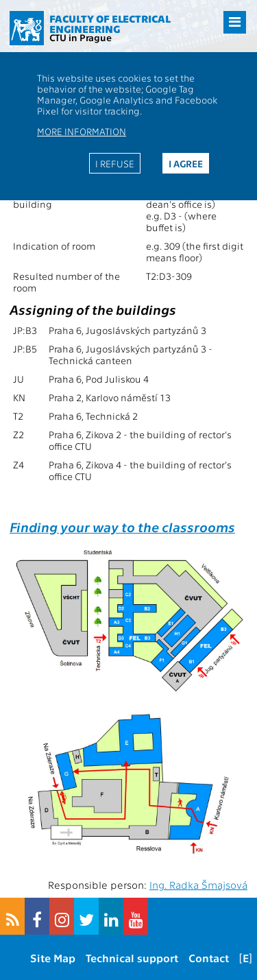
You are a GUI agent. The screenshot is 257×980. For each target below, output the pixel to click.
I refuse (115, 163)
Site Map (53, 958)
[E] (246, 958)
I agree (186, 163)
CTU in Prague (81, 37)
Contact (209, 958)
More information (82, 131)
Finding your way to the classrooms (122, 526)
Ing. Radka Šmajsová (198, 885)
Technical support (132, 958)
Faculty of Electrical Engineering (110, 24)
